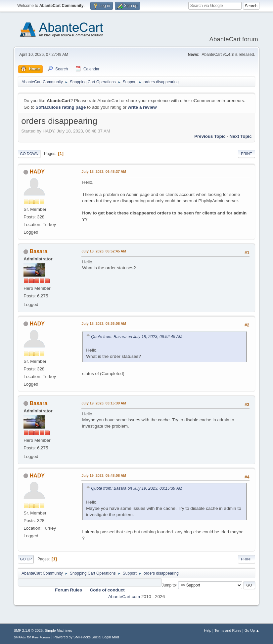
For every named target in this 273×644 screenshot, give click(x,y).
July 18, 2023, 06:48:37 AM (104, 171)
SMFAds (20, 637)
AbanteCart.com (124, 597)
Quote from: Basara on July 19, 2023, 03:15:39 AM (137, 488)
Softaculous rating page (61, 107)
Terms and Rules (228, 630)
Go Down (29, 154)
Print (247, 154)
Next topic (241, 136)
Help (207, 630)
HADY (37, 172)
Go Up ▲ (252, 630)
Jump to (169, 585)
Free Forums (41, 637)
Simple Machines (59, 630)
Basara (39, 251)
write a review (142, 107)
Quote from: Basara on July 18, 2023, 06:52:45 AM (137, 337)
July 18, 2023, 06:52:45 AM (104, 251)
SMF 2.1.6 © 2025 (28, 630)
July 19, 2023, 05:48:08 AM (104, 475)
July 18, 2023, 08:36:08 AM (104, 323)
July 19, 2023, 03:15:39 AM (104, 403)
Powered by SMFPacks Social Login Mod (86, 637)
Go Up (26, 559)
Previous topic (210, 136)
